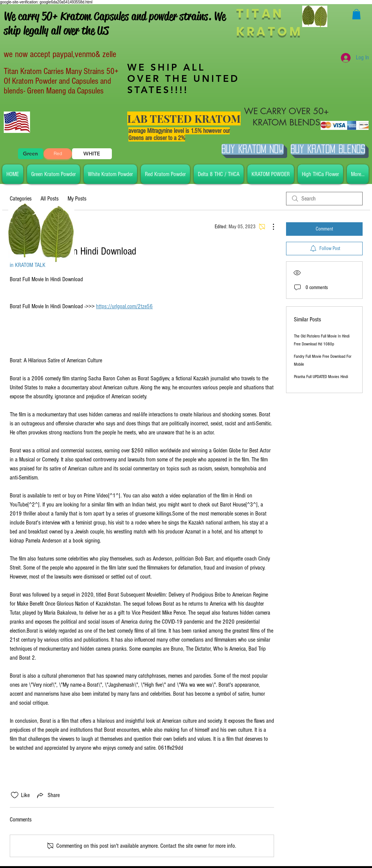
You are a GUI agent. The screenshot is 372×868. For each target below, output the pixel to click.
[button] (356, 14)
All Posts (50, 199)
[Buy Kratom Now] (253, 149)
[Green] (31, 154)
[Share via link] (48, 795)
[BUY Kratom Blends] (328, 149)
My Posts (77, 199)
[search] (324, 199)
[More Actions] (270, 227)
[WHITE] (92, 154)
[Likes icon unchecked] (15, 795)
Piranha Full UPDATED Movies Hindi (321, 377)
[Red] (58, 154)
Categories (21, 199)
